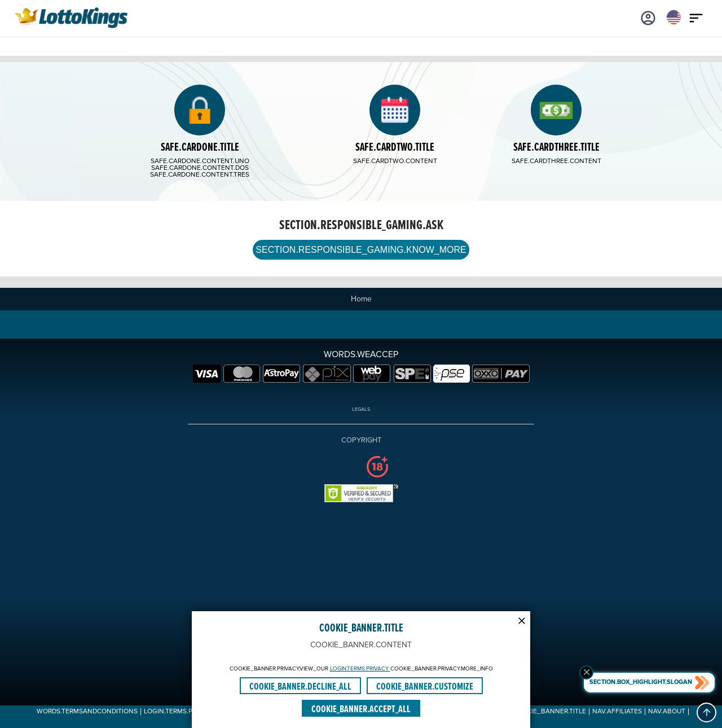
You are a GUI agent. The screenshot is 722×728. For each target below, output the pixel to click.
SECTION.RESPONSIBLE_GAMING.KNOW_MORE (361, 250)
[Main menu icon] (696, 17)
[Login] (648, 17)
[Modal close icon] (522, 620)
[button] (706, 712)
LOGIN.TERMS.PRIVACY (360, 669)
